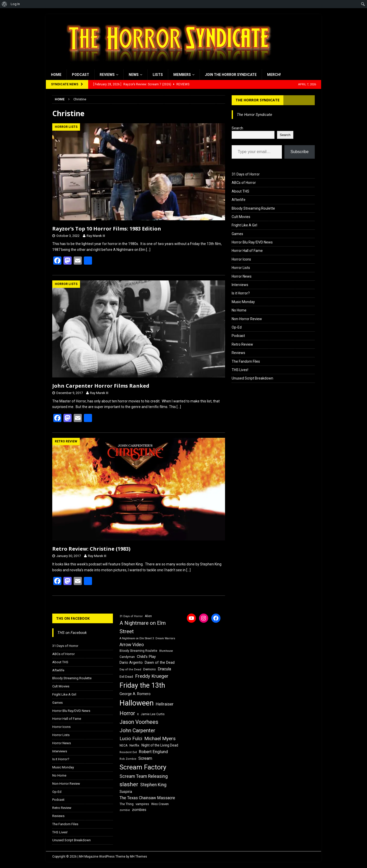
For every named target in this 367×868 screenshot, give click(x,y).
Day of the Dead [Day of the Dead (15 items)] (130, 669)
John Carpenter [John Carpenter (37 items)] (137, 730)
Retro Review (242, 344)
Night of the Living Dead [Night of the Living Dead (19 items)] (160, 745)
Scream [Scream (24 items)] (145, 758)
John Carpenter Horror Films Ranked (101, 386)
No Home (239, 310)
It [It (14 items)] (138, 714)
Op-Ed (237, 327)
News (134, 75)
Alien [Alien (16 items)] (148, 616)
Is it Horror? (241, 293)
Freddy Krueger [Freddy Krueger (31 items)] (152, 676)
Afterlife (239, 200)
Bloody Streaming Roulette (253, 208)
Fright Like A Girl (244, 225)
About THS (240, 191)
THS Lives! (240, 370)
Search (237, 128)
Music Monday (243, 302)
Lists (158, 75)
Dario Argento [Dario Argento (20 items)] (131, 662)
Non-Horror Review (247, 319)
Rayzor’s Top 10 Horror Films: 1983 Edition (107, 229)
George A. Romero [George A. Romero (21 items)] (135, 694)
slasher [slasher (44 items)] (129, 784)
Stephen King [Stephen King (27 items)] (153, 785)
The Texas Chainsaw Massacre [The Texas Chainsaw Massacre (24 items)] (147, 798)
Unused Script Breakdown (252, 378)
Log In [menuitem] (15, 4)
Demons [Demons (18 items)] (149, 669)
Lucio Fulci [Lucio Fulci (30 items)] (131, 739)
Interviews (240, 285)
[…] (148, 250)
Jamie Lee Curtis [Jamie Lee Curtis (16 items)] (153, 714)
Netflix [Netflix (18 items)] (134, 745)
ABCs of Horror (244, 183)
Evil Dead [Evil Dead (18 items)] (126, 677)
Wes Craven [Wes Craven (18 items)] (160, 804)
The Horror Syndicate (258, 100)
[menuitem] (4, 4)
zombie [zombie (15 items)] (125, 810)
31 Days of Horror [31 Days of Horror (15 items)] (131, 616)
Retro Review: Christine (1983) (91, 549)
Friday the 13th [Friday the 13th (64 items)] (142, 685)
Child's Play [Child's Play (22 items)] (146, 657)
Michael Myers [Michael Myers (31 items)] (160, 738)
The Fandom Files (246, 361)
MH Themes (139, 857)
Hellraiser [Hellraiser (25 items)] (165, 704)
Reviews (107, 75)
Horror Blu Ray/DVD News (252, 242)
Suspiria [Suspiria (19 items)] (126, 792)
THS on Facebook (73, 618)
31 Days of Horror (246, 174)
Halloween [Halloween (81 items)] (137, 703)
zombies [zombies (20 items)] (139, 810)
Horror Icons (241, 259)
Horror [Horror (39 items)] (127, 713)
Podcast (81, 75)
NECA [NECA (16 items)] (123, 745)
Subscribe (300, 152)
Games (237, 234)
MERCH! (274, 75)
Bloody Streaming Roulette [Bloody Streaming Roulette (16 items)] (138, 651)
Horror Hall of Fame (247, 251)
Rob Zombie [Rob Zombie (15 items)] (128, 759)
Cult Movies (241, 217)
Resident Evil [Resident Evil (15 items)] (128, 752)
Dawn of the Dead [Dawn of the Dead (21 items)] (160, 662)
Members (182, 75)
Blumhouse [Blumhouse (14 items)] (166, 651)
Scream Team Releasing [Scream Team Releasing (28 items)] (144, 776)
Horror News (242, 276)
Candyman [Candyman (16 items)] (127, 657)
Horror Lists (241, 268)
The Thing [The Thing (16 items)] (127, 804)
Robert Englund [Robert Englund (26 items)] (153, 752)
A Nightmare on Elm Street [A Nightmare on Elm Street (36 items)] (143, 627)
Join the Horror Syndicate (231, 75)
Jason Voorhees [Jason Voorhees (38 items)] (139, 722)
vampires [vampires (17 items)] (142, 804)
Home (56, 75)
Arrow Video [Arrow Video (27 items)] (132, 645)
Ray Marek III (96, 236)
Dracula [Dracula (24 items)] (164, 669)
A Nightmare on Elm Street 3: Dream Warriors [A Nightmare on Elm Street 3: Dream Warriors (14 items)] (147, 638)
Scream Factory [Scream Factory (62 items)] (143, 767)
